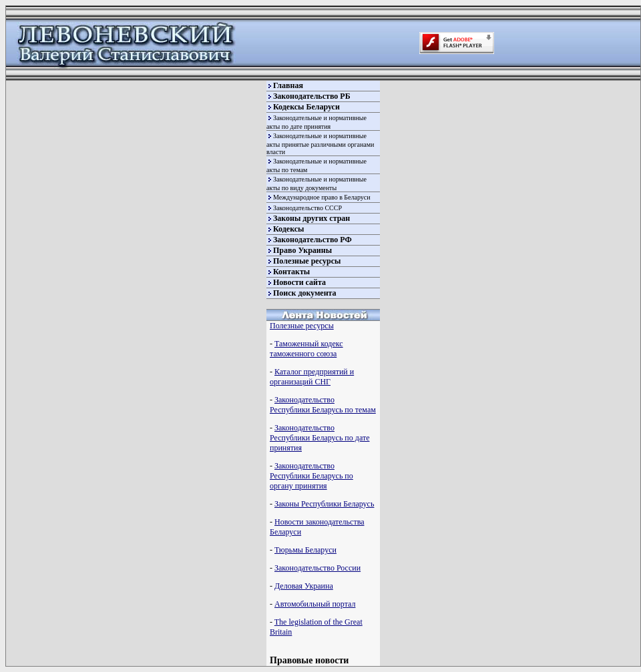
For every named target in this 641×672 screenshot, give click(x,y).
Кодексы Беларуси (306, 107)
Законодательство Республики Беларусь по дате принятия (319, 438)
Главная (288, 85)
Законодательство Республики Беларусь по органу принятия (311, 476)
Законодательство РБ (312, 96)
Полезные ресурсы (307, 261)
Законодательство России (317, 568)
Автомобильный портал (315, 604)
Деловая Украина (304, 586)
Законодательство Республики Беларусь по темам (323, 405)
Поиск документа (305, 293)
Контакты (291, 272)
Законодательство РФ (312, 240)
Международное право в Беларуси (322, 197)
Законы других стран (311, 218)
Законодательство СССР (307, 208)
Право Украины (302, 250)
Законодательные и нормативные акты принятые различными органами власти (320, 144)
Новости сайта (299, 282)
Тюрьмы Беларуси (305, 550)
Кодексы (288, 229)
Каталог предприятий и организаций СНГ (312, 377)
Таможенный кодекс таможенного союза (306, 349)
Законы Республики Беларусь (324, 504)
